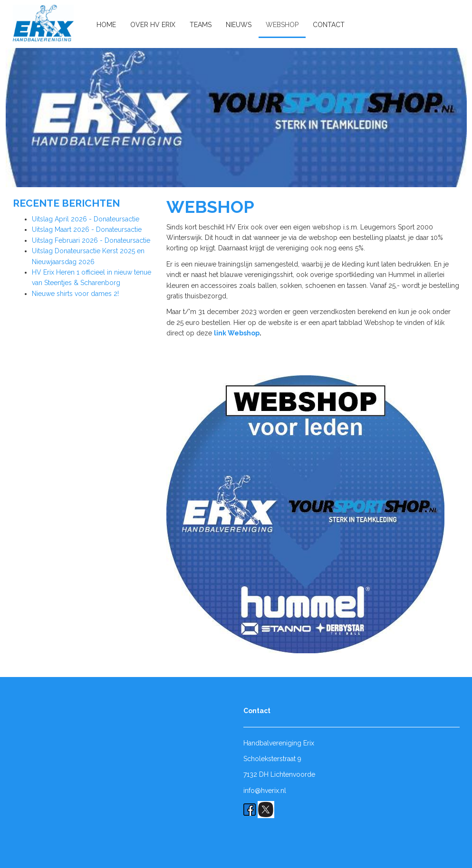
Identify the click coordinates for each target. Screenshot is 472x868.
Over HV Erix (153, 25)
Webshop (282, 25)
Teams (201, 25)
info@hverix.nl (265, 791)
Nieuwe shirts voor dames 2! (75, 294)
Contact (329, 25)
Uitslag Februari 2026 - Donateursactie (91, 240)
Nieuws (239, 25)
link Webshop (237, 333)
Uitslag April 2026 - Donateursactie (86, 219)
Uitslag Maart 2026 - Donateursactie (87, 229)
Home (106, 25)
